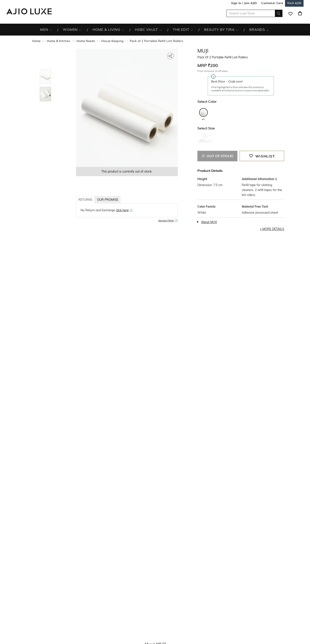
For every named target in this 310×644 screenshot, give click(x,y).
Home (36, 41)
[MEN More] (50, 30)
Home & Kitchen (59, 41)
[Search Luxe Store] (254, 13)
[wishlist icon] (290, 13)
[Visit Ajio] (294, 3)
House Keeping (112, 41)
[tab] (45, 77)
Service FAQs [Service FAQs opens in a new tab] (168, 221)
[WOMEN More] (80, 30)
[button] (171, 56)
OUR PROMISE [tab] (108, 200)
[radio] (205, 140)
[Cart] (300, 13)
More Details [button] (273, 229)
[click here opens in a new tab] (124, 210)
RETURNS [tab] (85, 200)
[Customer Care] (272, 3)
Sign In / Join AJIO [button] (244, 3)
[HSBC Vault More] (160, 30)
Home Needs (86, 41)
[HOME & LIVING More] (123, 30)
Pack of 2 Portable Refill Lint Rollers (157, 41)
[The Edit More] (192, 30)
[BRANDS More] (267, 30)
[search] (279, 13)
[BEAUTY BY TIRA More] (237, 30)
